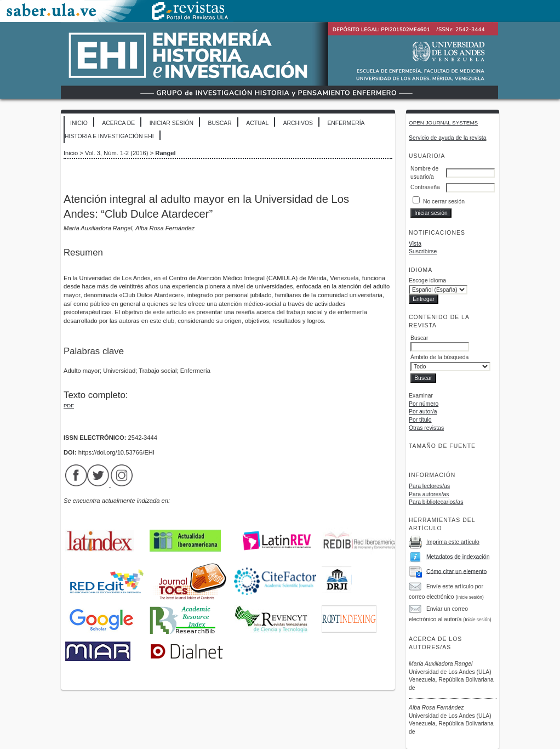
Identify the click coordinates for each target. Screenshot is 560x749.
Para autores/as (429, 494)
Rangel (165, 153)
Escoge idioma (427, 280)
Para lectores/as (429, 486)
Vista (415, 244)
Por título (420, 420)
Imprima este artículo (453, 541)
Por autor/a (423, 412)
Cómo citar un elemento (456, 571)
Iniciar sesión (172, 123)
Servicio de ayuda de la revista (448, 138)
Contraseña (425, 187)
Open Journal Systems (443, 123)
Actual (257, 123)
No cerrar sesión (444, 202)
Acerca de (118, 123)
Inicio (79, 123)
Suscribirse (423, 251)
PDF (69, 405)
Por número (424, 404)
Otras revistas (426, 428)
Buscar (219, 123)
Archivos (298, 123)
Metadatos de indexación (458, 556)
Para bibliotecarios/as (436, 502)
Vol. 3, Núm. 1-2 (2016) (117, 153)
